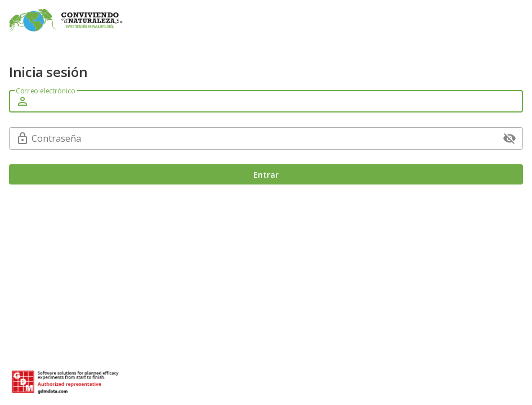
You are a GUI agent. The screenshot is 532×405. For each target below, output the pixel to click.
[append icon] (509, 138)
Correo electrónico (45, 91)
